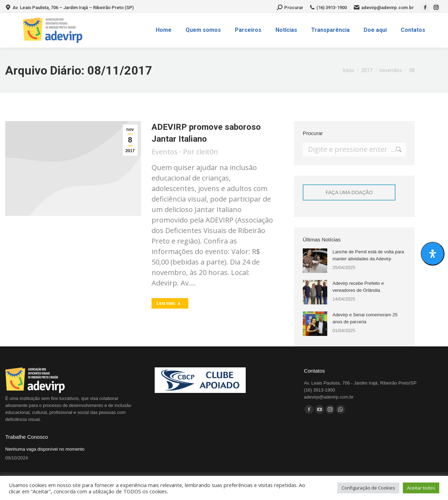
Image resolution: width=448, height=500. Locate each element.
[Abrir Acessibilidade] (433, 254)
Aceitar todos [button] (421, 488)
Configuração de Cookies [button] (368, 488)
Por (201, 152)
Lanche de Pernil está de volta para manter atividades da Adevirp (368, 255)
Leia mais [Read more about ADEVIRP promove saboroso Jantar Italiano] (169, 303)
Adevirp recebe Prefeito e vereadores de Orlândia (358, 287)
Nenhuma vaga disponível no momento (45, 449)
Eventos (165, 152)
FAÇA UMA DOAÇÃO (349, 192)
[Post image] (315, 261)
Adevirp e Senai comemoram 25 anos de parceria (365, 318)
